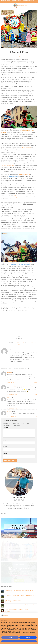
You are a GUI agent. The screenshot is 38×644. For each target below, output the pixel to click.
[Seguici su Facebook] (15, 500)
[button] (36, 615)
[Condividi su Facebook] (16, 339)
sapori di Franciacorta (8, 166)
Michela (9, 398)
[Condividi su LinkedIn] (22, 339)
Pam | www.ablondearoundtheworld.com (18, 386)
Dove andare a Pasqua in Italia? (14, 563)
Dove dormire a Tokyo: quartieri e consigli (17, 572)
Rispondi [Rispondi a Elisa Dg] (35, 383)
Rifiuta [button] (10, 638)
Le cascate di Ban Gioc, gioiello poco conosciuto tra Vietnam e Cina (19, 554)
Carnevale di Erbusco (24, 175)
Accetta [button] (28, 638)
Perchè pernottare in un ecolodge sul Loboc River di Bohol (20, 568)
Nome (5, 440)
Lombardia (21, 50)
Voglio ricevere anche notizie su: (9, 582)
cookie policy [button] (12, 627)
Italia (16, 50)
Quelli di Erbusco (27, 147)
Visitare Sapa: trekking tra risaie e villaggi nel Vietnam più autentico (21, 559)
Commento (6, 427)
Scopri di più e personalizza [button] (19, 641)
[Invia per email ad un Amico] (20, 339)
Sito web (5, 453)
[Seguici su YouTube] (23, 500)
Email (5, 447)
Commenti (8, 564)
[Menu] (2, 5)
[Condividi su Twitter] (18, 339)
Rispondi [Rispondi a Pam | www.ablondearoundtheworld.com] (35, 394)
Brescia (30, 343)
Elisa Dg (9, 372)
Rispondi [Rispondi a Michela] (35, 408)
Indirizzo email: (19, 594)
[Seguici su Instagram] (17, 500)
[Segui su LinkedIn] (21, 500)
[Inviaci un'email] (19, 500)
